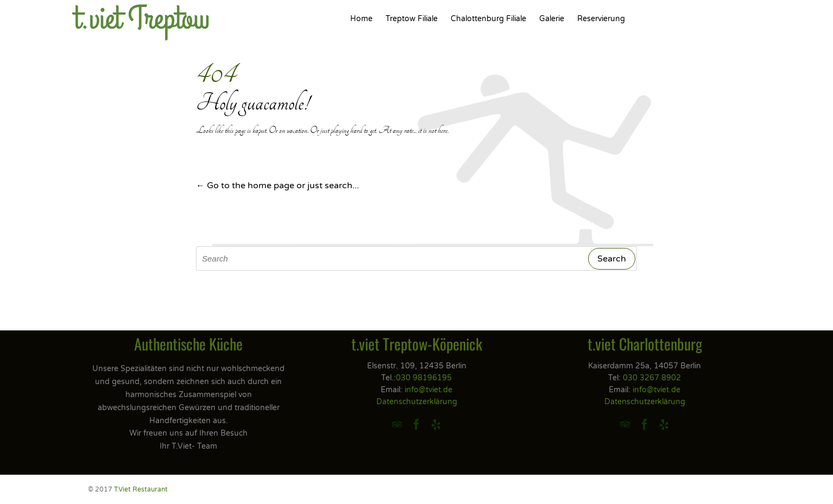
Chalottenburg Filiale (488, 19)
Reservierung (601, 19)
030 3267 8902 (652, 378)
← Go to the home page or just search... (277, 186)
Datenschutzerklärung (417, 402)
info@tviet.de (428, 390)
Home (361, 19)
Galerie (552, 19)
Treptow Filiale (412, 19)
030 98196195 (424, 378)
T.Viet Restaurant (141, 489)
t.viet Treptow (142, 19)
